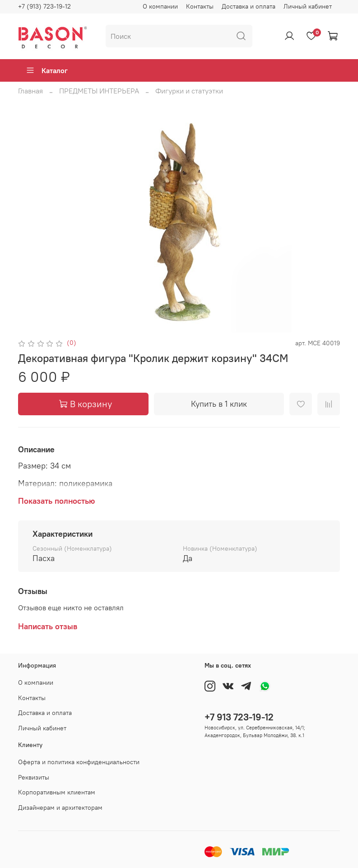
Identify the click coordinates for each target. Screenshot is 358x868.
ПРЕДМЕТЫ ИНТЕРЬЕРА (99, 91)
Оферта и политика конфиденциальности (79, 762)
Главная (30, 91)
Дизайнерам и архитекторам (60, 808)
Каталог (47, 70)
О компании (160, 6)
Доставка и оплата (249, 6)
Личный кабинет (308, 6)
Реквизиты (34, 777)
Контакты (200, 6)
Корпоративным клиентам (57, 792)
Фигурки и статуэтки (189, 91)
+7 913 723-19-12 (239, 717)
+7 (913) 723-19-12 (44, 6)
